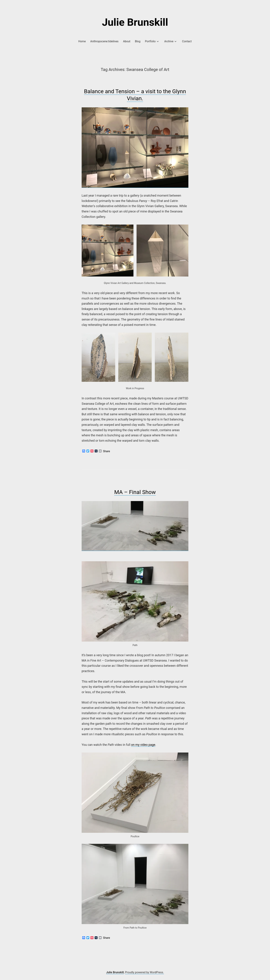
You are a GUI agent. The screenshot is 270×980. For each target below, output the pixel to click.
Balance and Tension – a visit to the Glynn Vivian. (135, 95)
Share (107, 451)
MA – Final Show (135, 492)
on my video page (143, 745)
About (127, 41)
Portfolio (150, 41)
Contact (187, 41)
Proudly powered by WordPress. (144, 972)
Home (82, 41)
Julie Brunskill (135, 22)
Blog (138, 41)
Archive (169, 41)
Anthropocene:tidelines (104, 41)
